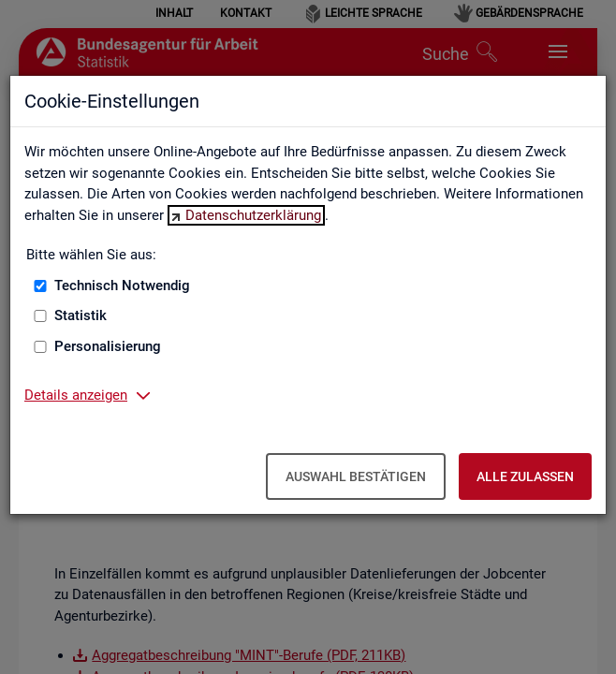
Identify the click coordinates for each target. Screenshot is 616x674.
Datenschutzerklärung (253, 215)
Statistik (81, 315)
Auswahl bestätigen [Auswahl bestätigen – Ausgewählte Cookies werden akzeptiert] (356, 476)
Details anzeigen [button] (76, 395)
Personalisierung (108, 346)
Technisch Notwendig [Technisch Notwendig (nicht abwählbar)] (122, 286)
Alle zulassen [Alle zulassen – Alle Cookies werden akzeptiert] (525, 476)
